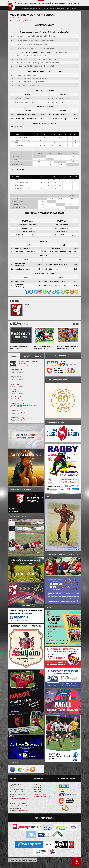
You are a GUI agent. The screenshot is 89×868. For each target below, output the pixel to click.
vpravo (80, 8)
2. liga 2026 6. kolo (15, 383)
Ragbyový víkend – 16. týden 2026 (28, 362)
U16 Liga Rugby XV (23, 412)
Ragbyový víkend (48, 8)
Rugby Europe (38, 790)
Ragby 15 (41, 3)
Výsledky (14, 356)
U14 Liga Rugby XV (23, 419)
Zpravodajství (23, 3)
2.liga (11, 385)
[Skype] (54, 292)
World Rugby (38, 792)
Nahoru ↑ (77, 862)
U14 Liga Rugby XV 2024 (17, 417)
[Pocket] (72, 292)
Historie (38, 356)
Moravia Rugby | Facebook (42, 796)
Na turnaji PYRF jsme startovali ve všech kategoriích (42, 349)
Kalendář (26, 356)
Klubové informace (61, 3)
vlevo (19, 8)
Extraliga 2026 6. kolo (16, 369)
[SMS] (63, 292)
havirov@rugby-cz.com (21, 799)
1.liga (11, 378)
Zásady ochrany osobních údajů (19, 810)
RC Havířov (49, 3)
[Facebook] (27, 292)
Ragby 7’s (33, 3)
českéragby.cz (38, 787)
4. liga (11, 398)
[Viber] (49, 292)
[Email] (67, 292)
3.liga (11, 391)
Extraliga (12, 371)
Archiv (76, 3)
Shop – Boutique (72, 8)
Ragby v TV (60, 8)
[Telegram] (58, 292)
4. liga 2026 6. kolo (15, 397)
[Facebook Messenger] (31, 292)
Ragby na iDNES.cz (40, 794)
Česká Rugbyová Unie (41, 785)
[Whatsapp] (45, 292)
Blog (71, 3)
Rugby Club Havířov (21, 860)
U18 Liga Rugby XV (25, 21)
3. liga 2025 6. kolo (15, 390)
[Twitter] (36, 292)
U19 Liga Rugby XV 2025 (17, 404)
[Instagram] (40, 292)
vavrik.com (32, 860)
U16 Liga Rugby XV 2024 (17, 410)
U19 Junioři (34, 405)
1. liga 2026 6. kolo (15, 376)
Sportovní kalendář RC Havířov (30, 8)
